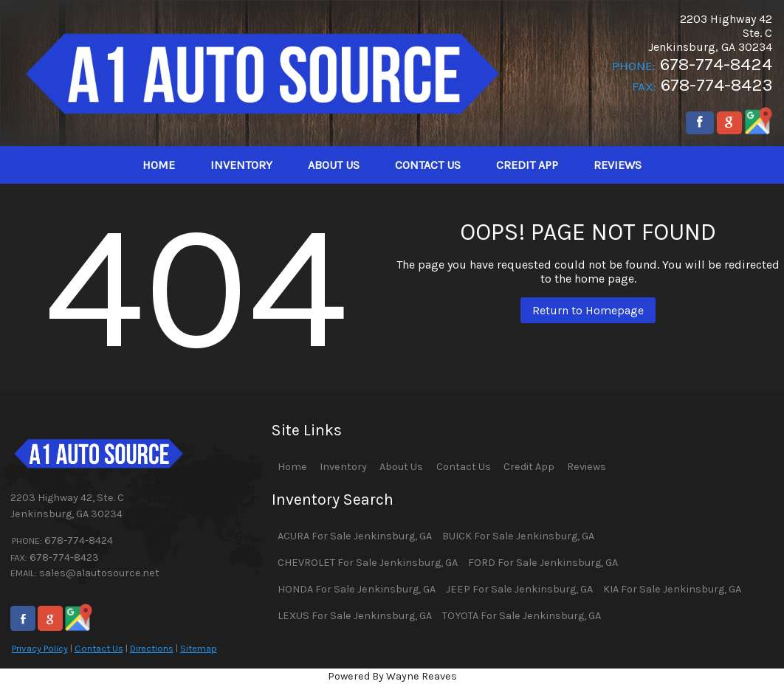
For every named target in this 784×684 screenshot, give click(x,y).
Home (292, 467)
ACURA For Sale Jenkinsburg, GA (355, 536)
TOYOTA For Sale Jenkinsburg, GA (522, 616)
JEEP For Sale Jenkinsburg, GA (519, 589)
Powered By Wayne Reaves (392, 676)
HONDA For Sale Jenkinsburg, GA (357, 589)
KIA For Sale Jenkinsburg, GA (672, 589)
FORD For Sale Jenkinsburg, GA (543, 563)
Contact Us (99, 648)
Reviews (587, 467)
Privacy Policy (40, 648)
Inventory (343, 467)
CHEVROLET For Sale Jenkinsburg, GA (368, 563)
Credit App (529, 467)
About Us (401, 467)
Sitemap (199, 648)
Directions (152, 648)
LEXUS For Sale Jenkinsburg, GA (355, 616)
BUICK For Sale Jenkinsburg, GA (518, 536)
